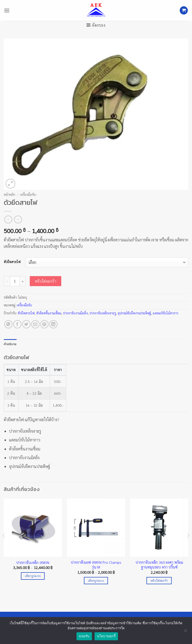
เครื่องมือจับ (28, 194)
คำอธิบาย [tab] (10, 344)
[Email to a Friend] (35, 324)
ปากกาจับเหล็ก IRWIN (33, 562)
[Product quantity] (15, 281)
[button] (7, 10)
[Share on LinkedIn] (53, 324)
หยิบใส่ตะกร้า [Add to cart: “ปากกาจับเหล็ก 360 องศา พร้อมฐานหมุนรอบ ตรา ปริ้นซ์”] (159, 581)
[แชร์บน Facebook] (17, 324)
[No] (185, 632)
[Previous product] (18, 219)
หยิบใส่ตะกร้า (46, 281)
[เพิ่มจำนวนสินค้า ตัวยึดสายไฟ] (23, 281)
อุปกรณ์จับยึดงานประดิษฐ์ (134, 313)
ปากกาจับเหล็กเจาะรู (103, 313)
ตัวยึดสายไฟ (12, 262)
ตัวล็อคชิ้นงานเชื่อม (49, 313)
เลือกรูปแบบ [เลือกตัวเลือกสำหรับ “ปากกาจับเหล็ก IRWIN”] (33, 576)
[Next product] (8, 219)
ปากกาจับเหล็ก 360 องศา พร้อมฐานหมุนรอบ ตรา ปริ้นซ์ (159, 565)
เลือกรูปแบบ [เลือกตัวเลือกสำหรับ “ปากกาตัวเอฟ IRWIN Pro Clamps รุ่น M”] (96, 581)
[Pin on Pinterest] (44, 324)
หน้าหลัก (9, 194)
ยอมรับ (84, 636)
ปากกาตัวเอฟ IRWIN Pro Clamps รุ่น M (96, 565)
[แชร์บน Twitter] (26, 324)
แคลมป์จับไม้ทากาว (165, 313)
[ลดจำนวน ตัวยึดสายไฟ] (7, 281)
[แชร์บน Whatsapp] (8, 324)
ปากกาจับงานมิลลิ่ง (75, 313)
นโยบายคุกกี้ (106, 636)
